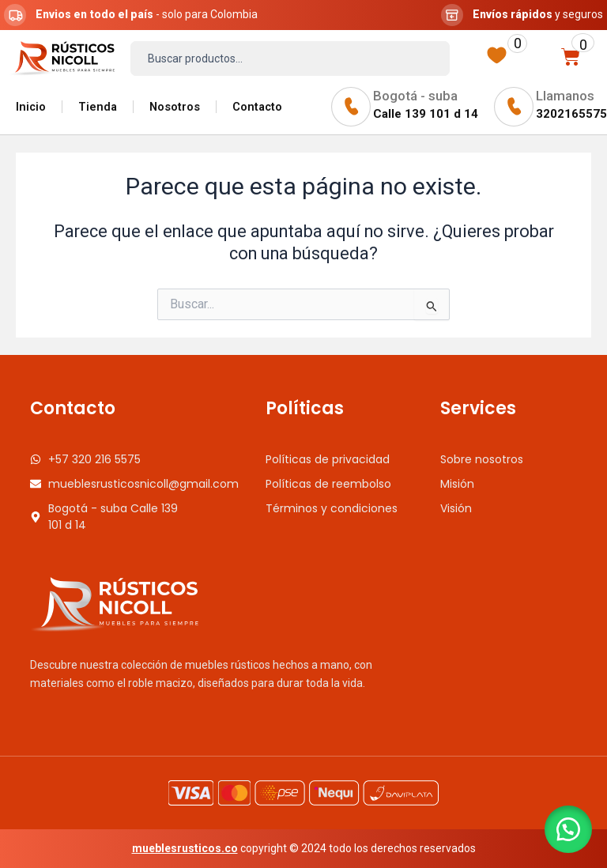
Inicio (31, 107)
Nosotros (175, 107)
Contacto (257, 107)
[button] (567, 828)
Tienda (98, 107)
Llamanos (565, 96)
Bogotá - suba (415, 96)
